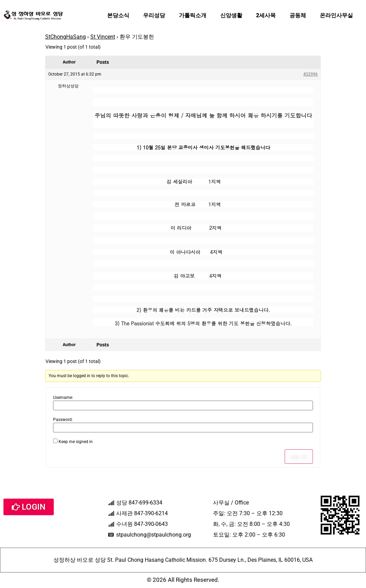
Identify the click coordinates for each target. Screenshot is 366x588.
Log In (299, 457)
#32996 (311, 74)
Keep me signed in (76, 442)
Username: (63, 398)
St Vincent (103, 37)
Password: (63, 420)
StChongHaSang (65, 37)
